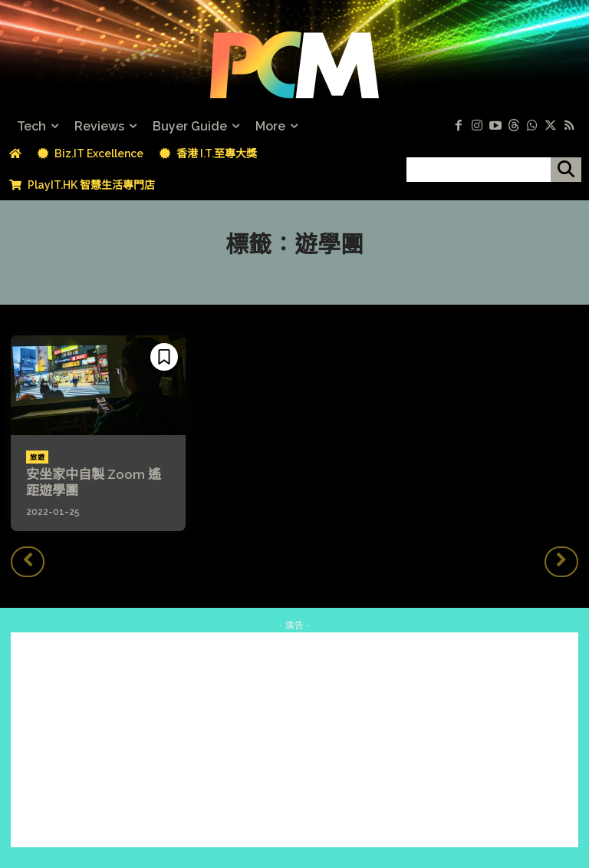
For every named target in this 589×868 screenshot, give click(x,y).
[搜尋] (566, 170)
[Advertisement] (294, 738)
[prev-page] (28, 559)
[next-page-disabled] (561, 559)
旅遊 (37, 457)
